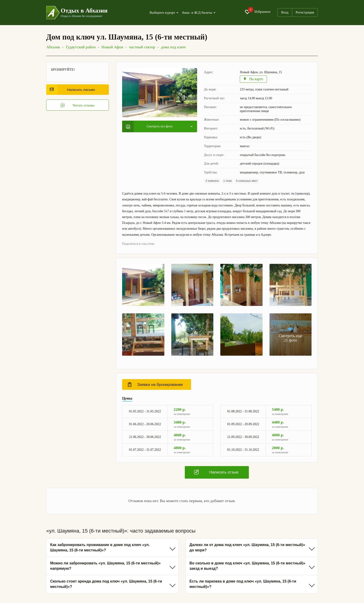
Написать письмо (72, 90)
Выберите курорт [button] (164, 13)
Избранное (257, 12)
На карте (254, 79)
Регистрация (305, 12)
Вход (285, 12)
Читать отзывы (78, 105)
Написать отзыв (216, 472)
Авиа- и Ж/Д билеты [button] (199, 13)
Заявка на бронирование (155, 385)
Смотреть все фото (149, 127)
